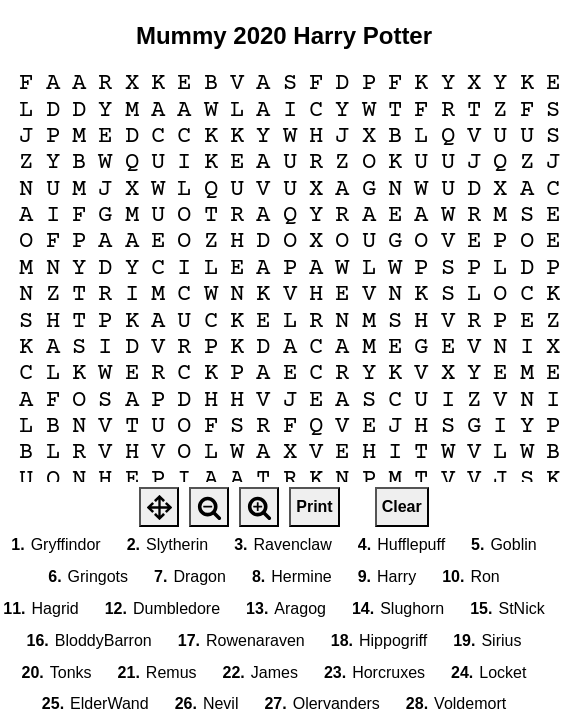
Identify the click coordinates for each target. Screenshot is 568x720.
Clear (402, 506)
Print (314, 506)
